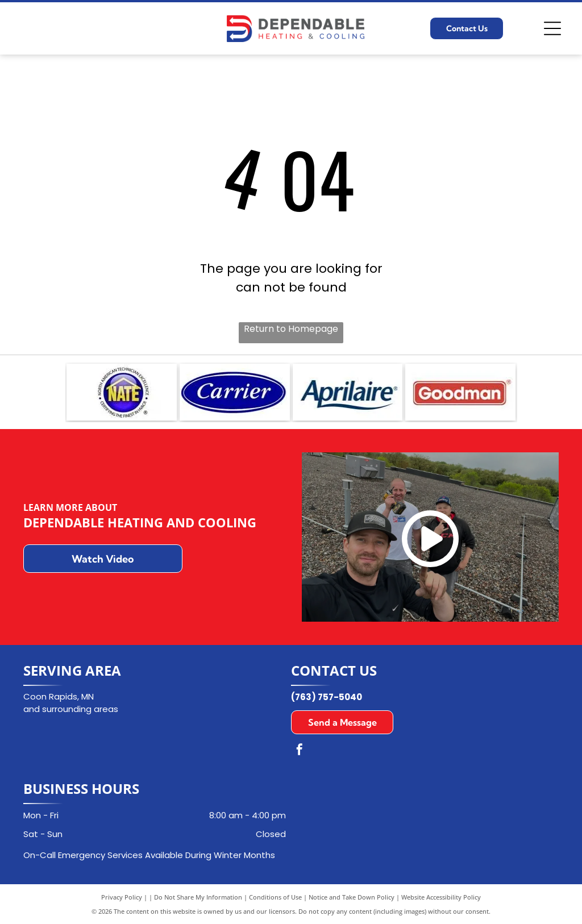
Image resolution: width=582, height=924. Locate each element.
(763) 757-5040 (327, 697)
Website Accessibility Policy (441, 897)
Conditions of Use (275, 897)
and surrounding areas (71, 709)
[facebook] (300, 751)
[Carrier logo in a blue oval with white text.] (235, 392)
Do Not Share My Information (198, 897)
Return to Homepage (291, 329)
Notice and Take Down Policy (352, 897)
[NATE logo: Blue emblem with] (122, 392)
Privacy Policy (122, 897)
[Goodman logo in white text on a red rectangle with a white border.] (460, 392)
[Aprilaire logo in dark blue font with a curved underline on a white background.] (348, 392)
